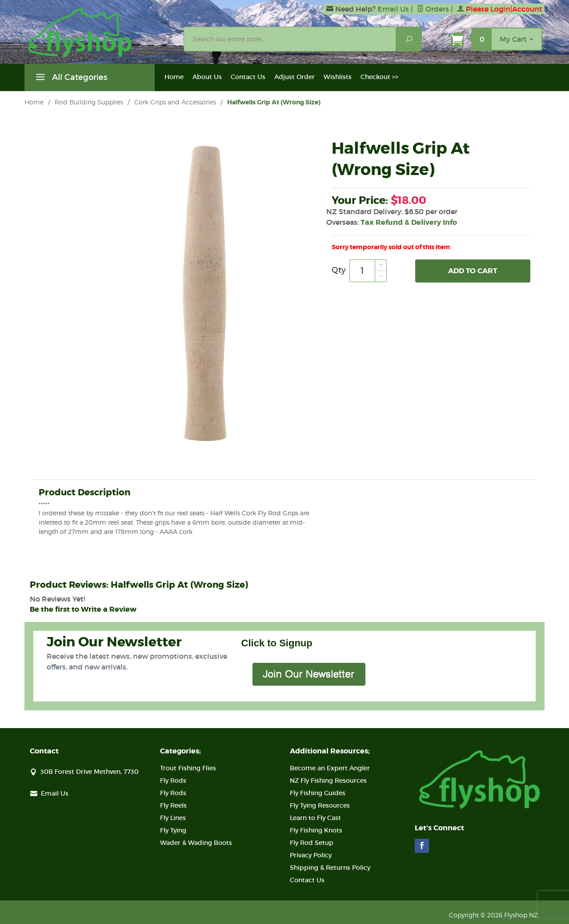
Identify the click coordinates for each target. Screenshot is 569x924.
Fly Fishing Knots (316, 830)
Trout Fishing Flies (188, 768)
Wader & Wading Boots (196, 843)
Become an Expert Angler (330, 768)
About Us (207, 77)
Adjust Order (295, 77)
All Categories (70, 79)
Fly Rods (173, 781)
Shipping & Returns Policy (330, 868)
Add (473, 271)
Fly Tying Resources (320, 805)
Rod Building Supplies (89, 102)
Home (174, 77)
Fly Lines (173, 818)
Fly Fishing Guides (318, 793)
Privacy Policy (311, 855)
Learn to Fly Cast (315, 818)
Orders (433, 9)
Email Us (393, 9)
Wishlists (338, 77)
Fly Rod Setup (312, 843)
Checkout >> (379, 77)
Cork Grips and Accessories (175, 102)
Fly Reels (173, 805)
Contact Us (248, 77)
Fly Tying (173, 830)
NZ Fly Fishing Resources (328, 781)
